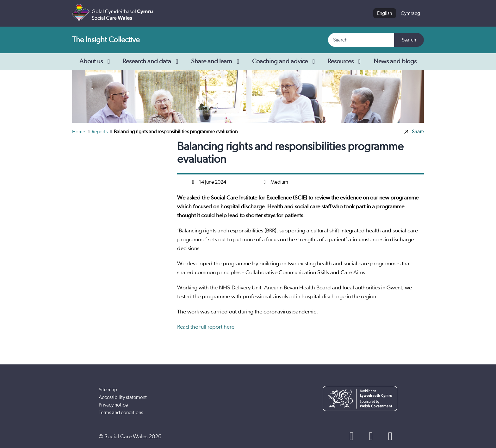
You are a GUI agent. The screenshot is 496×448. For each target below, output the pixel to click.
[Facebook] (352, 437)
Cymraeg (410, 13)
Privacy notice (113, 405)
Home (79, 132)
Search (409, 40)
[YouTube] (371, 437)
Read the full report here (206, 327)
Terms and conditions (121, 413)
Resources (346, 61)
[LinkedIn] (390, 437)
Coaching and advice (285, 61)
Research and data (152, 61)
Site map (108, 390)
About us (96, 61)
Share (414, 132)
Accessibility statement (123, 397)
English (385, 13)
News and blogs (395, 61)
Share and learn (217, 61)
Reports (100, 132)
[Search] (361, 40)
